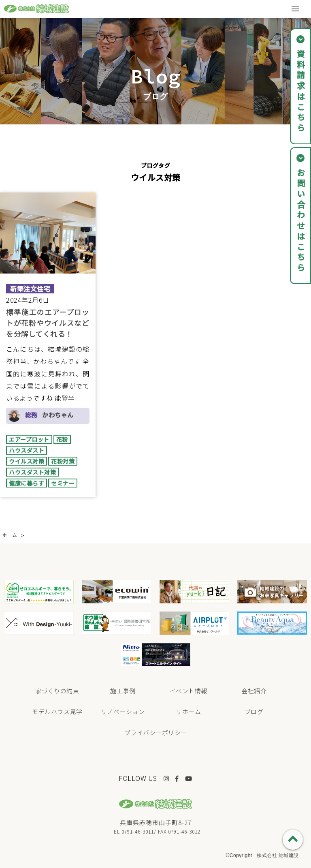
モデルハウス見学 (57, 711)
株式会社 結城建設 (278, 855)
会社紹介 (254, 691)
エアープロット (29, 439)
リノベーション (123, 711)
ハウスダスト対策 (32, 472)
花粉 (62, 439)
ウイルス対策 (27, 461)
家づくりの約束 (57, 691)
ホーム (10, 535)
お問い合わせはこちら (301, 221)
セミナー (63, 483)
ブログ (254, 711)
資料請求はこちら (301, 92)
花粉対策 (63, 461)
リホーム (188, 711)
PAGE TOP (293, 840)
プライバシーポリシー (156, 732)
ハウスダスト (27, 450)
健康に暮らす (27, 483)
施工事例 (123, 691)
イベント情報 (189, 691)
